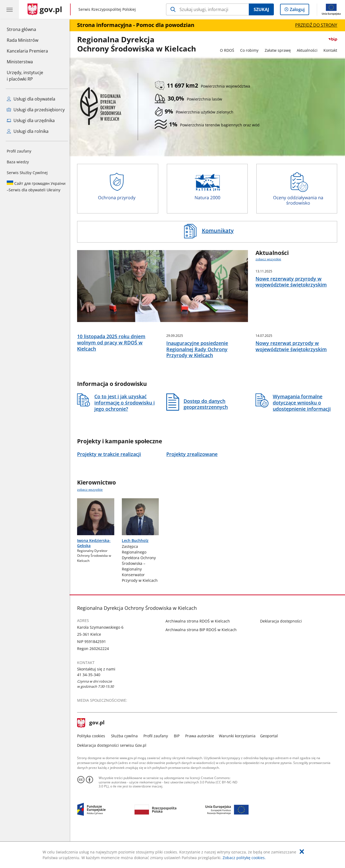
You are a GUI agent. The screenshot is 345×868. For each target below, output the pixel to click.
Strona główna (27, 29)
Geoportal (271, 770)
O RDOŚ (228, 50)
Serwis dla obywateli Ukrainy (36, 186)
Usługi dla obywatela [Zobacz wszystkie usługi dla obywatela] (31, 99)
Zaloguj (299, 11)
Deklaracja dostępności (282, 656)
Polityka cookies (93, 770)
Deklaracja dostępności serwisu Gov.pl (113, 780)
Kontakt (332, 50)
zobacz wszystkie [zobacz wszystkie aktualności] (270, 259)
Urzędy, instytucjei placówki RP (25, 76)
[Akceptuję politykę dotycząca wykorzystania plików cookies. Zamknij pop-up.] (302, 852)
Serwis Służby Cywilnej (27, 173)
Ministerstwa (20, 62)
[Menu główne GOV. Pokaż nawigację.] (9, 9)
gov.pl (92, 757)
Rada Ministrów (23, 40)
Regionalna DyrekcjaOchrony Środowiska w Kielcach (138, 44)
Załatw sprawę (279, 50)
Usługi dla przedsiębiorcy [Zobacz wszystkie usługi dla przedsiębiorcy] (36, 110)
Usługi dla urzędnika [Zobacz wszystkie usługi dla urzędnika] (31, 120)
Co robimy (251, 50)
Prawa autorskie (201, 770)
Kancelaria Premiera (27, 51)
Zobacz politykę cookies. (244, 858)
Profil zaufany (19, 151)
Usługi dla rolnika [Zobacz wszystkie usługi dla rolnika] (28, 131)
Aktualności (308, 50)
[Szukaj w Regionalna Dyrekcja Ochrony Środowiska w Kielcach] (207, 9)
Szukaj (261, 9)
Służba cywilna (126, 770)
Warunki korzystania (239, 770)
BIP (178, 770)
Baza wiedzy (18, 162)
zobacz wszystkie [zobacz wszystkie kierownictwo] (92, 524)
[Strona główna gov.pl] (45, 9)
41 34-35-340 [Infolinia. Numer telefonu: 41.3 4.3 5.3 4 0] (90, 709)
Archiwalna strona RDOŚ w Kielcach (199, 656)
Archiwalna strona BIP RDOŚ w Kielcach (203, 664)
